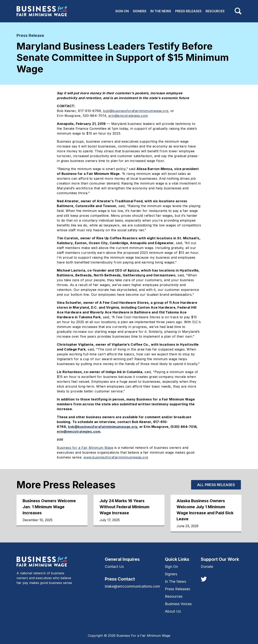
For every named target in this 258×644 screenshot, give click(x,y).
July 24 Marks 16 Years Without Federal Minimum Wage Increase (124, 507)
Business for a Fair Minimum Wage (85, 448)
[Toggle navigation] (238, 11)
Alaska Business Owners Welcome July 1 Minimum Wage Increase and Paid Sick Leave (205, 510)
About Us (173, 611)
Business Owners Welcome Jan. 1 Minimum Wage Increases (49, 507)
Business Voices (178, 604)
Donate (207, 567)
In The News (161, 11)
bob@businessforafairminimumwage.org (136, 111)
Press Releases (188, 11)
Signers (140, 11)
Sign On (122, 11)
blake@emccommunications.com (132, 586)
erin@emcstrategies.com (128, 116)
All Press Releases (216, 485)
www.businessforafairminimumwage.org (116, 457)
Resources (215, 11)
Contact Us (114, 567)
